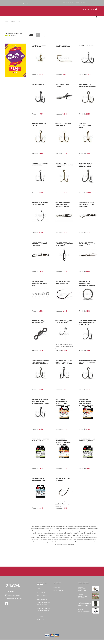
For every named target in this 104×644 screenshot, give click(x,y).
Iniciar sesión (58, 587)
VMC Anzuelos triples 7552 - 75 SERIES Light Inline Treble (87, 323)
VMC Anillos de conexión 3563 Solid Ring (39, 283)
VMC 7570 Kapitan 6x (86, 45)
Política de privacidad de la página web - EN (42, 613)
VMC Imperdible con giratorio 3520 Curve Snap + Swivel (87, 204)
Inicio (39, 589)
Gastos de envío (42, 599)
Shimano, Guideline (84, 611)
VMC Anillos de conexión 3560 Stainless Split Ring (87, 283)
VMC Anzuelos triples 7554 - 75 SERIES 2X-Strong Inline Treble (64, 362)
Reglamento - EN (42, 596)
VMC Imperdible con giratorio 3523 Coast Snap (87, 244)
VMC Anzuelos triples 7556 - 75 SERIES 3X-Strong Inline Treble (40, 362)
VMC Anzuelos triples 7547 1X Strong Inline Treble (87, 362)
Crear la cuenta (59, 591)
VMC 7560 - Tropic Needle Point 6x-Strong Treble (85, 165)
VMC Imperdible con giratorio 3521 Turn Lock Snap (39, 244)
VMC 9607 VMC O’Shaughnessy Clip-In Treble (64, 165)
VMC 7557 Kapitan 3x (39, 84)
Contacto (40, 624)
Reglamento (41, 592)
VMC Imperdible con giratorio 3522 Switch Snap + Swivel (64, 244)
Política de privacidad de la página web (42, 605)
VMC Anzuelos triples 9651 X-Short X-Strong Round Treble (40, 401)
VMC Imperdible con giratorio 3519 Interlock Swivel (63, 204)
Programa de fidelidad (41, 620)
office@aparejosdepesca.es (29, 3)
